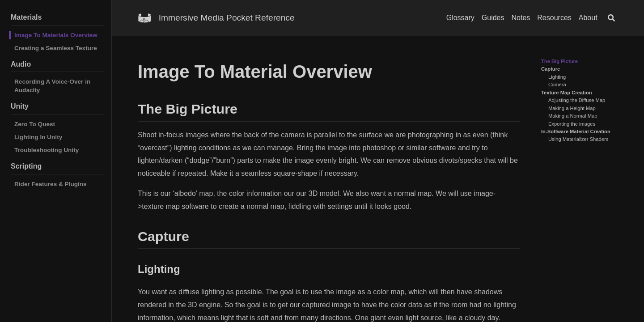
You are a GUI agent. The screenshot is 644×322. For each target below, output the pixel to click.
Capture (551, 69)
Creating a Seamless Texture (56, 48)
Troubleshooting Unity (47, 150)
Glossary (460, 18)
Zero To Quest (35, 124)
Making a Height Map (572, 108)
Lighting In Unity (38, 137)
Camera (557, 85)
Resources (554, 18)
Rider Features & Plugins (51, 184)
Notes (521, 18)
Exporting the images (572, 124)
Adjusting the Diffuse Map (577, 100)
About (588, 18)
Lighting (557, 77)
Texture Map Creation (567, 93)
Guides (493, 18)
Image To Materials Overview (56, 35)
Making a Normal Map (573, 116)
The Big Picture (559, 61)
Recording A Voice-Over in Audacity (52, 86)
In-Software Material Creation (576, 131)
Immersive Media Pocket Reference (227, 18)
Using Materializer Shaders (578, 139)
